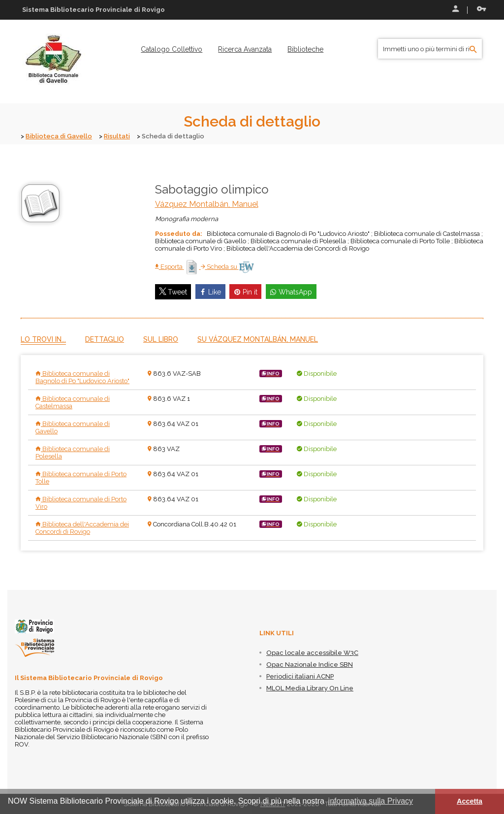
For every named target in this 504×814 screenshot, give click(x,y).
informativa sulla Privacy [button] (371, 801)
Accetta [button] (470, 801)
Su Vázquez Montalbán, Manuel (258, 339)
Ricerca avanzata (245, 49)
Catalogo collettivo (172, 49)
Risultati (117, 136)
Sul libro (161, 339)
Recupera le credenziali (481, 9)
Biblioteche (305, 49)
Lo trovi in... (43, 339)
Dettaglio (105, 339)
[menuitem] (172, 49)
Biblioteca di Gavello (59, 136)
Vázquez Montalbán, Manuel (207, 204)
